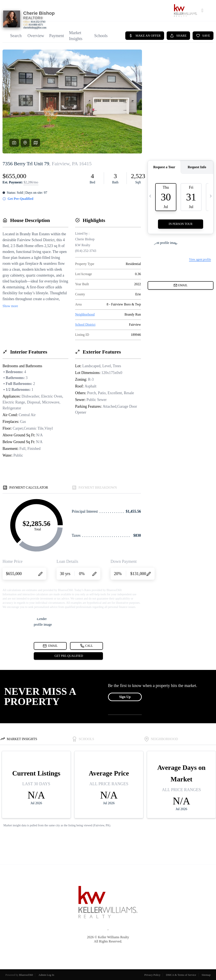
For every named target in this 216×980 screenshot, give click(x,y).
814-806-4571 (36, 25)
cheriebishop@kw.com (35, 28)
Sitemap (206, 975)
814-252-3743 (38, 22)
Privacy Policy (152, 975)
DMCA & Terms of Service (181, 975)
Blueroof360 (26, 975)
